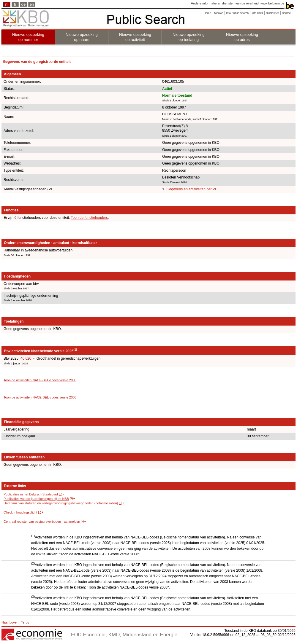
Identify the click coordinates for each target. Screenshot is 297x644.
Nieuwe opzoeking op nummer (28, 37)
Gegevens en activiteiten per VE (192, 189)
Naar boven (10, 622)
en (32, 4)
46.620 (26, 358)
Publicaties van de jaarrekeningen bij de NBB (36, 499)
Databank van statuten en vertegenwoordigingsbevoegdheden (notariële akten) (61, 503)
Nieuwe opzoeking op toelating (189, 37)
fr (15, 4)
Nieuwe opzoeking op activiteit (135, 37)
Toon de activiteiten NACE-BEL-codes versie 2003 (40, 397)
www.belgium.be (272, 3)
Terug (25, 622)
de (24, 4)
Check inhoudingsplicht (20, 512)
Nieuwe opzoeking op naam (82, 37)
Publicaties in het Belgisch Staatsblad (31, 494)
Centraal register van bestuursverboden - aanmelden (42, 522)
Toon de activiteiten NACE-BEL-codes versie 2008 (40, 380)
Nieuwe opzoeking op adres (242, 37)
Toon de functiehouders (90, 218)
